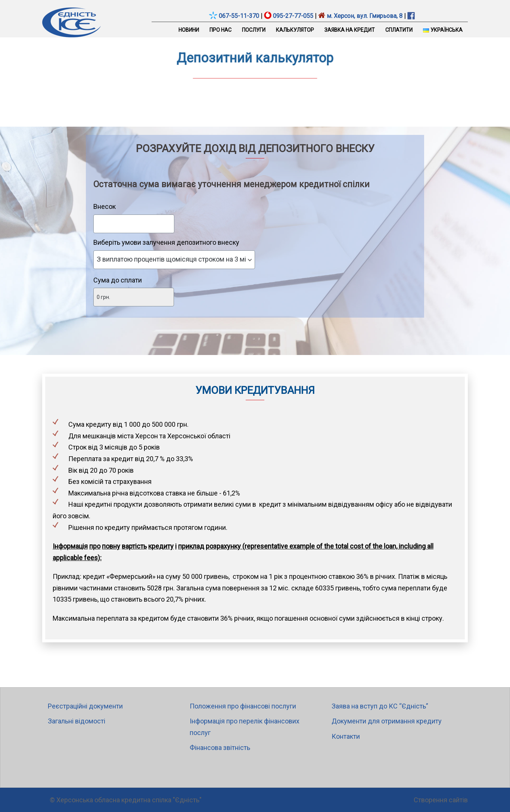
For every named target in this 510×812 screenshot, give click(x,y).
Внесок (105, 206)
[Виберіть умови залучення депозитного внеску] (174, 260)
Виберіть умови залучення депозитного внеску (166, 242)
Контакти (346, 736)
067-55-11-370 (239, 16)
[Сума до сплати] (134, 297)
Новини (189, 30)
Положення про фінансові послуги (243, 706)
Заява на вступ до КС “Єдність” (380, 706)
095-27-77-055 (293, 16)
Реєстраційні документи (85, 706)
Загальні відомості (77, 721)
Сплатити (399, 30)
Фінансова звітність (220, 748)
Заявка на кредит (350, 30)
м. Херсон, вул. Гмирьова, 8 (364, 16)
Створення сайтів (441, 800)
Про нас (220, 30)
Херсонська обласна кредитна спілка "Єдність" (129, 800)
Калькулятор (295, 30)
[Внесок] (134, 224)
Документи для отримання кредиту (387, 721)
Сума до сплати (118, 280)
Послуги (254, 30)
